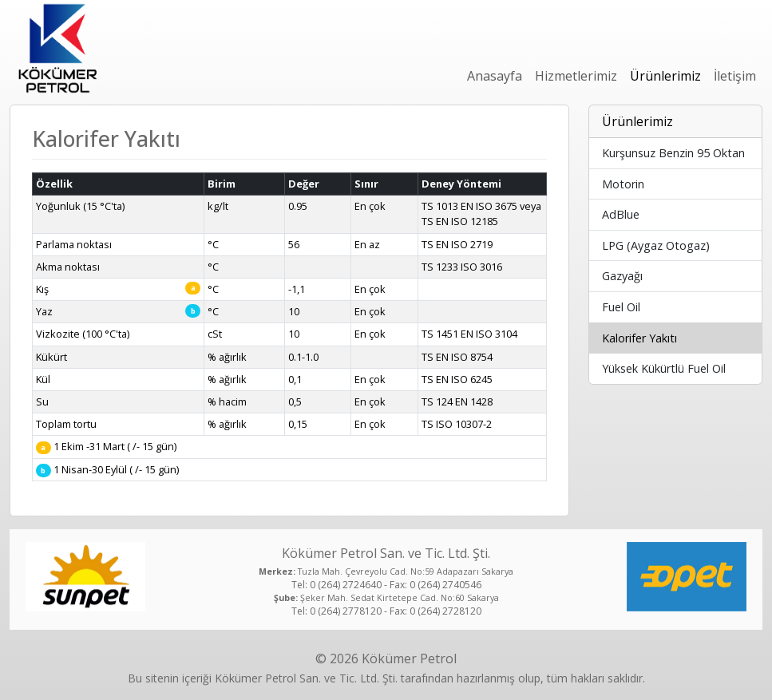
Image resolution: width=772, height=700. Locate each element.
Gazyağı (622, 276)
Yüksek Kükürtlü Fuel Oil (664, 368)
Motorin (623, 184)
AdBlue (621, 214)
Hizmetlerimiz (576, 76)
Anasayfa (495, 76)
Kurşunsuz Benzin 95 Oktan (673, 153)
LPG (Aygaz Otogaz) (656, 245)
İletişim (735, 76)
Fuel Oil (621, 307)
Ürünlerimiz (665, 76)
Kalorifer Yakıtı (639, 338)
